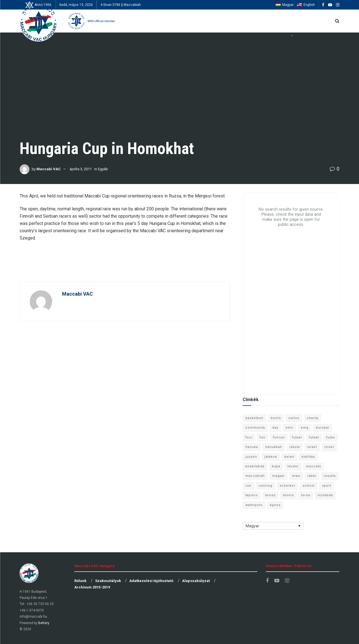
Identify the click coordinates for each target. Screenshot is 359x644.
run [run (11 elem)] (248, 486)
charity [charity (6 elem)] (312, 418)
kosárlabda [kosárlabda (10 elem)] (255, 466)
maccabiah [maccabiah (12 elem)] (255, 476)
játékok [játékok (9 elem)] (271, 457)
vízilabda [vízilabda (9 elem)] (325, 495)
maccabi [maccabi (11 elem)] (314, 466)
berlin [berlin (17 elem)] (276, 418)
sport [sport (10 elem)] (326, 486)
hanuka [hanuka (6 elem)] (252, 447)
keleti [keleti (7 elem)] (289, 457)
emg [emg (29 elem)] (305, 428)
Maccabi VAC (49, 169)
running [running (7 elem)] (265, 486)
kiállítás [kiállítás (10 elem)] (308, 457)
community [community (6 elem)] (255, 428)
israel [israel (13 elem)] (312, 447)
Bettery (44, 623)
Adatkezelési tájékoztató (151, 581)
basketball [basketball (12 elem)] (254, 418)
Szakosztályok (108, 581)
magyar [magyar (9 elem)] (278, 476)
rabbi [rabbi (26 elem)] (312, 476)
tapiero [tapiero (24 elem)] (252, 495)
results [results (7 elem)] (330, 476)
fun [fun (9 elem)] (263, 437)
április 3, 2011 (81, 169)
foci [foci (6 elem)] (249, 437)
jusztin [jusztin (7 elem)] (251, 457)
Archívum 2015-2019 (92, 587)
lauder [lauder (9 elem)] (293, 466)
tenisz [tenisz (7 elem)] (270, 495)
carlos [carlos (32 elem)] (294, 418)
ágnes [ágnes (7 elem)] (275, 505)
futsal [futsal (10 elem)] (314, 437)
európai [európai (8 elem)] (323, 428)
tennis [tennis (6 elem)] (288, 495)
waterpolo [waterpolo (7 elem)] (254, 505)
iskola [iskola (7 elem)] (295, 447)
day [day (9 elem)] (275, 428)
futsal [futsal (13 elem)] (297, 437)
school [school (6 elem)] (309, 486)
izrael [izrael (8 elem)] (329, 447)
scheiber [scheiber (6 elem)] (287, 486)
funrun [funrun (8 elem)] (279, 437)
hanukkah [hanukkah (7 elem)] (274, 447)
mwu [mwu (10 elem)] (296, 476)
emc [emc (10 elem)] (289, 428)
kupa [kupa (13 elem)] (276, 466)
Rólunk (80, 581)
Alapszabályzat (196, 581)
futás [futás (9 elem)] (331, 437)
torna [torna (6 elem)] (306, 495)
